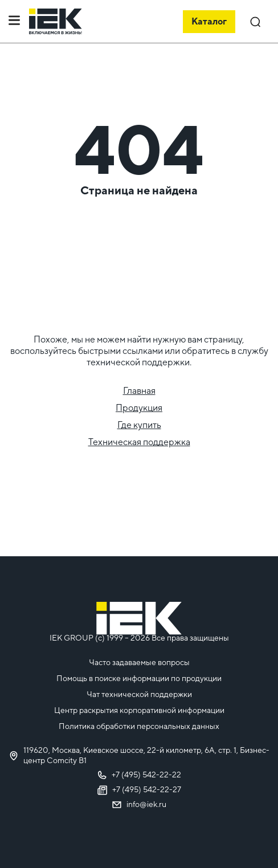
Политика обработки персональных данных (139, 726)
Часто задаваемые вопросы (139, 662)
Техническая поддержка (139, 442)
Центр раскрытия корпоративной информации (139, 710)
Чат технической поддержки (139, 694)
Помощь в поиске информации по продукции (139, 678)
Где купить (139, 425)
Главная (139, 391)
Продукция (139, 408)
